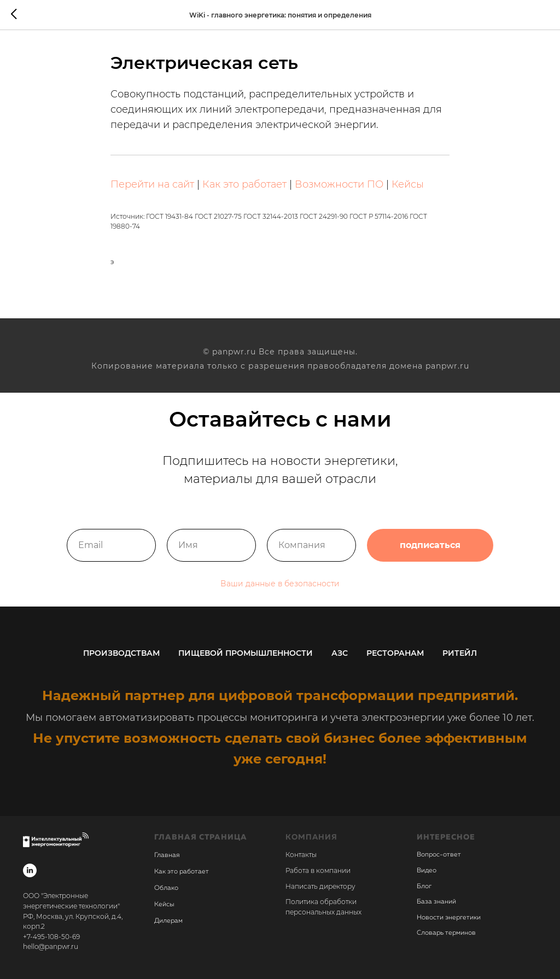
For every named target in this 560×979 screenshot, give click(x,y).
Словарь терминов (446, 934)
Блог (424, 887)
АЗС (340, 653)
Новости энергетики (449, 918)
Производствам (121, 653)
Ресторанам (395, 653)
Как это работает (244, 184)
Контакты (301, 855)
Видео (427, 871)
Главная (167, 856)
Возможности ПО (339, 184)
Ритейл (460, 653)
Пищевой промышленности (246, 653)
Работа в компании (318, 870)
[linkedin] (30, 871)
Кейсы (408, 184)
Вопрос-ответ (439, 855)
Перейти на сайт (152, 184)
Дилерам (168, 922)
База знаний (436, 902)
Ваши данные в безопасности (280, 584)
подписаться (430, 545)
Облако (166, 889)
